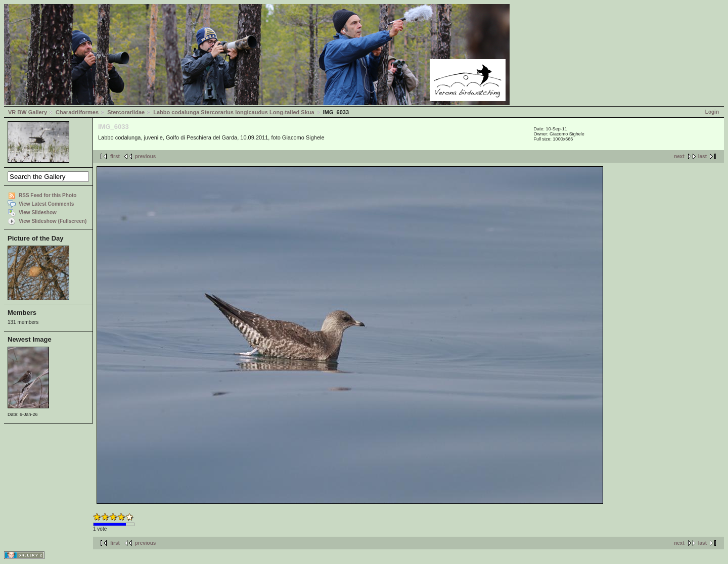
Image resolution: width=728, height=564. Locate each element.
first (115, 156)
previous (146, 156)
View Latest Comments (46, 204)
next (679, 156)
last (702, 156)
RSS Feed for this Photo (48, 195)
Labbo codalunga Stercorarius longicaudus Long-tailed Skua (234, 112)
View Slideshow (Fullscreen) (53, 221)
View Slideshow (38, 213)
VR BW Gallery (28, 112)
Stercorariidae (126, 112)
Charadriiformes (77, 112)
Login (712, 112)
